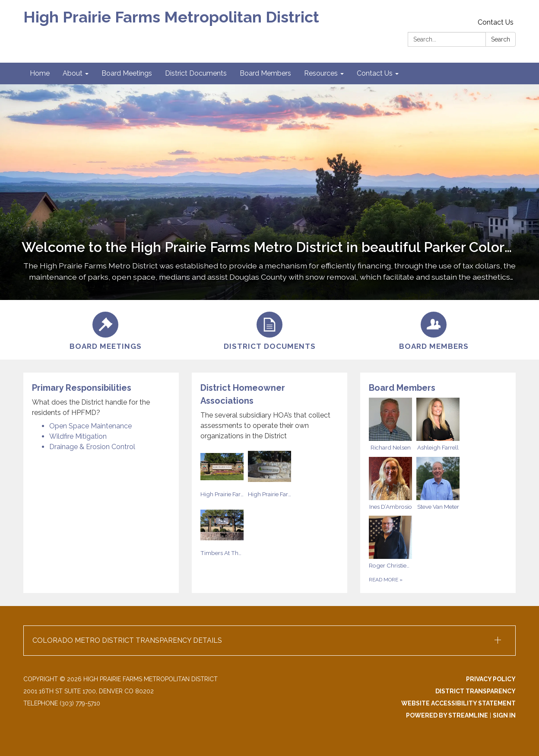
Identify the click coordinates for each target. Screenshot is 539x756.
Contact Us (496, 22)
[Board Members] (434, 330)
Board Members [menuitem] (265, 73)
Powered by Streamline (447, 715)
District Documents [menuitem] (196, 73)
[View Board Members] (438, 388)
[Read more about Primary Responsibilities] (101, 483)
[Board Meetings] (105, 330)
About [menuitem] (73, 73)
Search (501, 39)
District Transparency (476, 691)
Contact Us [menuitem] (375, 73)
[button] (269, 641)
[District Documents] (269, 330)
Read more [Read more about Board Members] (386, 580)
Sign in (504, 715)
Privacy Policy (491, 679)
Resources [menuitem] (321, 73)
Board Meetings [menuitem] (127, 73)
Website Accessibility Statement (458, 703)
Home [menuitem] (40, 73)
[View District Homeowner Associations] (269, 411)
